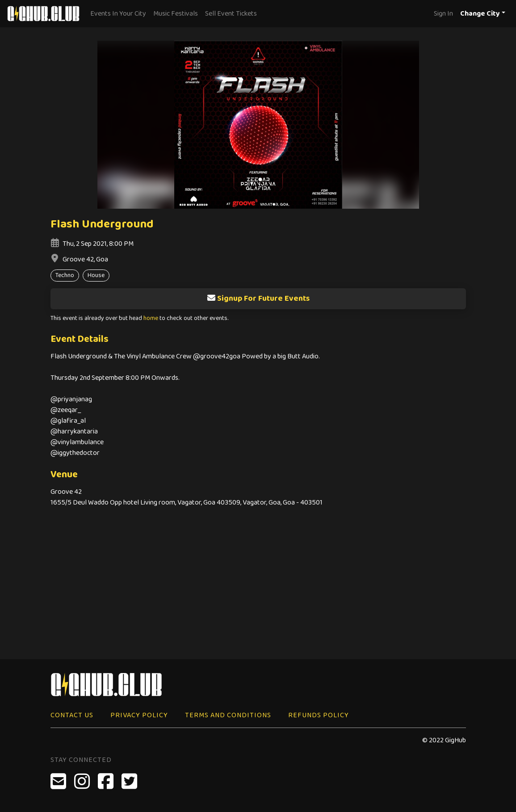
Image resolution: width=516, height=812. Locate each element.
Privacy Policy (139, 715)
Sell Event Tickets (231, 14)
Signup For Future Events (258, 299)
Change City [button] (480, 14)
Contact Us (72, 715)
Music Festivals (176, 14)
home (151, 318)
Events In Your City (118, 14)
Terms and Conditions (228, 715)
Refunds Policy (319, 715)
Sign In (443, 14)
